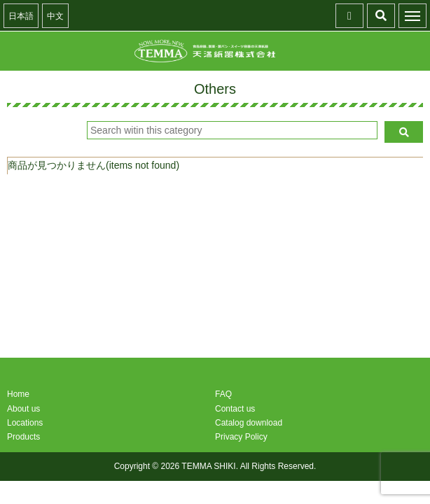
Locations (25, 423)
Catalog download (249, 423)
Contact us (235, 409)
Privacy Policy (241, 437)
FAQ (223, 394)
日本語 (21, 16)
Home (18, 394)
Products (23, 437)
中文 (55, 16)
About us (23, 409)
